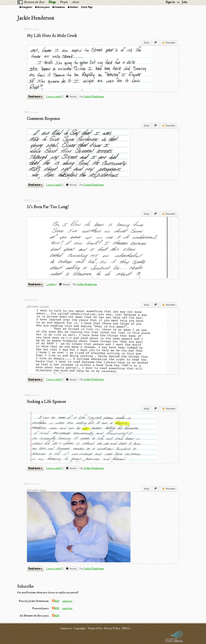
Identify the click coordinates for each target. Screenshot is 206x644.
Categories (27, 7)
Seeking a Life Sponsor (46, 402)
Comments (60, 7)
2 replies (51, 284)
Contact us (66, 628)
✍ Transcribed (169, 43)
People (64, 2)
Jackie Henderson (94, 96)
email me (67, 601)
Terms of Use (95, 628)
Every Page (87, 7)
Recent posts (43, 7)
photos (43, 490)
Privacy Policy (112, 628)
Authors (74, 7)
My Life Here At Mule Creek (52, 36)
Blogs (52, 2)
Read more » (35, 96)
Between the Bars (34, 2)
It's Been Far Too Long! (48, 207)
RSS (56, 601)
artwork (44, 306)
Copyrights (80, 628)
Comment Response (43, 119)
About (75, 2)
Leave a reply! (54, 96)
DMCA (126, 628)
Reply (147, 43)
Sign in (170, 2)
